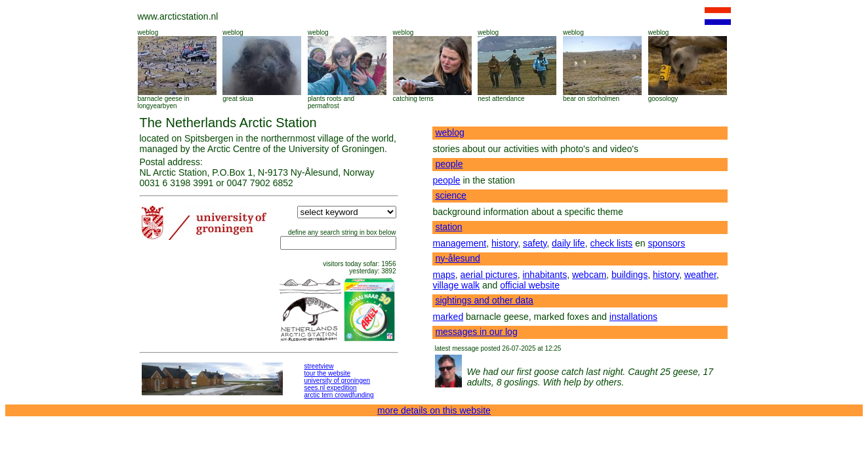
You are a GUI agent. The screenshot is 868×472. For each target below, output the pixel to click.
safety (535, 243)
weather (700, 275)
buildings (630, 275)
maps (444, 275)
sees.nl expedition (331, 388)
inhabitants (545, 275)
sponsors (666, 243)
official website (530, 285)
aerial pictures (489, 275)
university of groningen (338, 381)
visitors (333, 264)
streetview (319, 366)
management (460, 243)
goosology (663, 99)
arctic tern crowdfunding (339, 395)
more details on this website (434, 410)
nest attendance (501, 99)
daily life (568, 243)
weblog (148, 32)
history (505, 243)
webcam (589, 275)
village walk (457, 285)
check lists (611, 243)
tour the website (328, 373)
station (448, 227)
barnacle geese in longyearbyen (164, 102)
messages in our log (476, 332)
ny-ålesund (458, 258)
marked (448, 317)
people (449, 164)
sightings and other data (484, 300)
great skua (238, 99)
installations (633, 317)
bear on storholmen (591, 99)
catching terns (413, 99)
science (450, 195)
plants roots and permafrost (331, 102)
